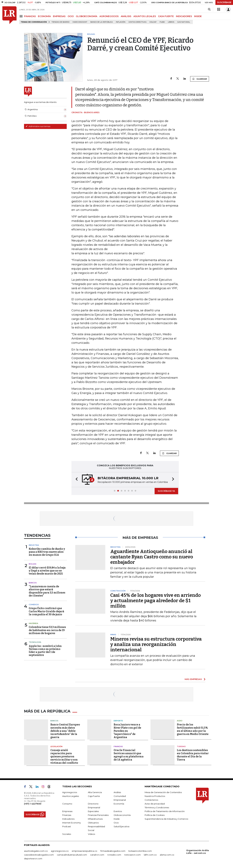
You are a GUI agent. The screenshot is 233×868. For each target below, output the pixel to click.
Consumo (67, 804)
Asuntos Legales (71, 796)
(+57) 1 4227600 (33, 804)
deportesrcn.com (33, 859)
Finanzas (118, 746)
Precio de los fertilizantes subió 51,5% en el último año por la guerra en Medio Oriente (193, 729)
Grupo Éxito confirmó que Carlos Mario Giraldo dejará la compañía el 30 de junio (46, 611)
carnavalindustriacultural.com (72, 855)
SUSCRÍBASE (224, 2)
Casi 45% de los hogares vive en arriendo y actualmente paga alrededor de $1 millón (156, 601)
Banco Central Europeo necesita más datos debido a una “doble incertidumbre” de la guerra (65, 731)
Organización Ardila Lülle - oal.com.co (198, 852)
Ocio (116, 823)
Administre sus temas (38, 126)
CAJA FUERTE (166, 16)
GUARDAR (200, 79)
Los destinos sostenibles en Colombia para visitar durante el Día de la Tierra (193, 755)
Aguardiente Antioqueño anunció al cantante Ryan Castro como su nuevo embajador (152, 557)
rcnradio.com (114, 855)
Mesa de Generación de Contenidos (163, 792)
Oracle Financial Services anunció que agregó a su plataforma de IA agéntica (129, 755)
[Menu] (22, 16)
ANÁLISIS (126, 16)
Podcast (67, 826)
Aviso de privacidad (155, 804)
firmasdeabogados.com (113, 851)
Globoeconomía (122, 815)
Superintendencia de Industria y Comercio (166, 819)
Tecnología (35, 642)
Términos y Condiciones (157, 807)
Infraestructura (95, 819)
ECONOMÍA (44, 16)
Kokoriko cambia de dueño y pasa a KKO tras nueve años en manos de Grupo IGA (47, 552)
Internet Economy (72, 823)
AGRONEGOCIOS (109, 16)
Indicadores (68, 819)
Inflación (121, 22)
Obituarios (93, 823)
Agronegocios (70, 792)
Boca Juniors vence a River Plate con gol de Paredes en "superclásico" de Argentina (127, 731)
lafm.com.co (150, 855)
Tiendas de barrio (60, 22)
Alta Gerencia (95, 792)
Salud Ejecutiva (121, 826)
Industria (34, 545)
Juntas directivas (137, 22)
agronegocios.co (60, 851)
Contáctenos (151, 800)
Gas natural (184, 22)
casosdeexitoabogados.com (39, 855)
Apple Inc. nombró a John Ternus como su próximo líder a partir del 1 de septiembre (45, 651)
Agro (180, 721)
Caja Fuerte (94, 796)
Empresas (67, 811)
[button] (76, 480)
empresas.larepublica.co (84, 851)
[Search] (209, 9)
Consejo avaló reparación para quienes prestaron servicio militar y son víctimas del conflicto (64, 756)
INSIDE (198, 16)
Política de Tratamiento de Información (165, 811)
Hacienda (33, 623)
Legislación (56, 746)
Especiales (93, 811)
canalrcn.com (97, 855)
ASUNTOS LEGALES (145, 16)
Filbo (162, 22)
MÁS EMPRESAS (193, 679)
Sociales (67, 834)
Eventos (118, 811)
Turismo (181, 746)
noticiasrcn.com (132, 855)
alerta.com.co (167, 855)
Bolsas (33, 564)
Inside (117, 819)
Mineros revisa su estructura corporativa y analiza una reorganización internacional (156, 644)
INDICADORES (184, 16)
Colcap (153, 22)
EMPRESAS (59, 16)
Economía (119, 804)
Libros (171, 22)
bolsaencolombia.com (140, 851)
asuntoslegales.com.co (36, 851)
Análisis (117, 792)
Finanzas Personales (98, 815)
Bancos (33, 583)
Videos (91, 834)
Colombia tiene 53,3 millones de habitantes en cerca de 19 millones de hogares (47, 630)
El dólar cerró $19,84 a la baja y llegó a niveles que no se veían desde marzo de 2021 (47, 571)
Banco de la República (102, 22)
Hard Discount (80, 22)
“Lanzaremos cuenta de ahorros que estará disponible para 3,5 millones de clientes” (47, 591)
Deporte (118, 721)
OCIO (71, 16)
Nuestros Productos (155, 796)
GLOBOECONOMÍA (87, 16)
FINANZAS (30, 16)
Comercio (34, 605)
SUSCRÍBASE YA (166, 491)
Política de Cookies (155, 815)
